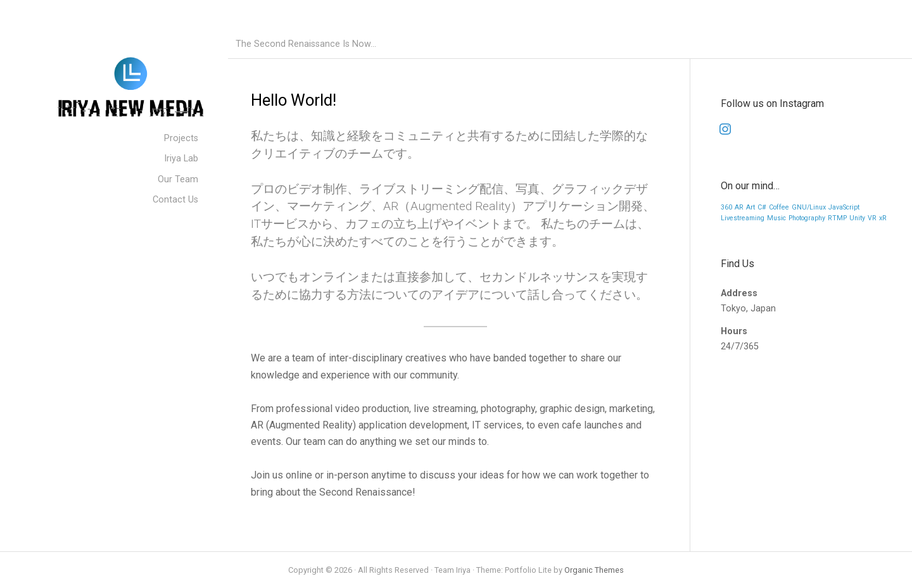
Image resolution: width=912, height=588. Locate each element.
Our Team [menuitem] (178, 179)
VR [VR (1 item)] (872, 218)
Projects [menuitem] (181, 138)
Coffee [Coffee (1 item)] (779, 207)
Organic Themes (594, 570)
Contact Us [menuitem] (175, 200)
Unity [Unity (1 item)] (857, 218)
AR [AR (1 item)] (739, 207)
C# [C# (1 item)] (762, 207)
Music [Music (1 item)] (776, 218)
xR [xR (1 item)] (883, 218)
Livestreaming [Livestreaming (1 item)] (743, 218)
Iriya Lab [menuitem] (181, 159)
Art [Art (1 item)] (750, 207)
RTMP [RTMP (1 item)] (837, 218)
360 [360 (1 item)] (726, 207)
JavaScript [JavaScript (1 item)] (844, 207)
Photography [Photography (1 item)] (807, 218)
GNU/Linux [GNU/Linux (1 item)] (809, 207)
